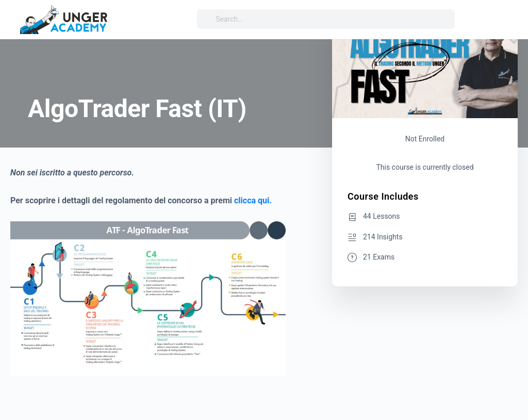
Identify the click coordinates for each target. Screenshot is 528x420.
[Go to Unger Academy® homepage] (64, 19)
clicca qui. (253, 200)
